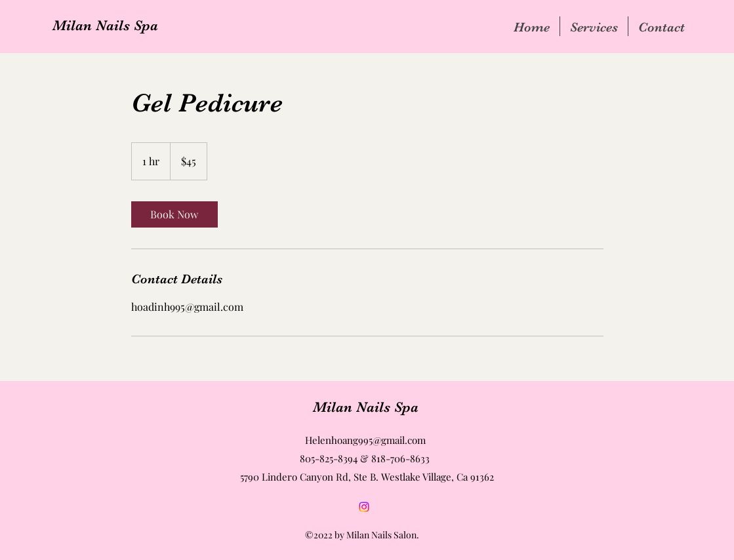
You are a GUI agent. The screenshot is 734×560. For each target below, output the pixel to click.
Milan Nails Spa (105, 25)
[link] (174, 214)
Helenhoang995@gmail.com (365, 440)
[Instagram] (364, 507)
